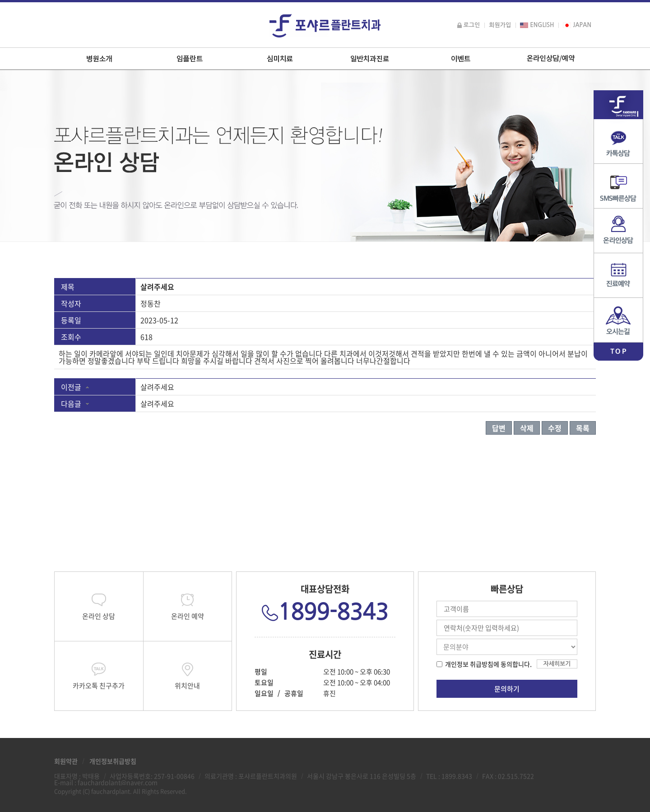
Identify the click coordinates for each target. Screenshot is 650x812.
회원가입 (500, 25)
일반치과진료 (370, 59)
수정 (555, 428)
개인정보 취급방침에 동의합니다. (488, 664)
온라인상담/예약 (551, 59)
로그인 (469, 25)
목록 (583, 428)
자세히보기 (557, 664)
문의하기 (507, 689)
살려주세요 (157, 387)
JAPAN (577, 25)
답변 (499, 428)
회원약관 (66, 761)
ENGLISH (537, 25)
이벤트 (460, 59)
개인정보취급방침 (113, 761)
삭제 (527, 428)
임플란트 (190, 59)
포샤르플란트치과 (325, 26)
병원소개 (99, 59)
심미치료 (280, 59)
